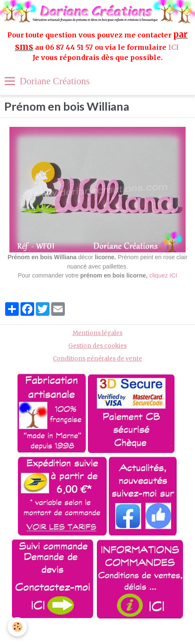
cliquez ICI (163, 275)
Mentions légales (97, 333)
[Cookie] (17, 627)
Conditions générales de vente (97, 359)
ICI (174, 47)
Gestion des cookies (97, 346)
